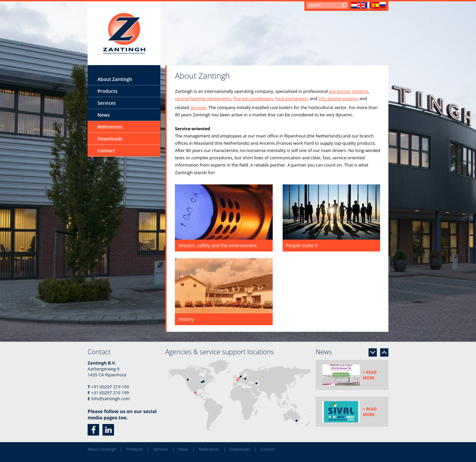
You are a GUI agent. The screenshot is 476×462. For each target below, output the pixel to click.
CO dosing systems (338, 98)
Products (107, 91)
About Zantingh (115, 79)
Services (107, 103)
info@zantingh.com (111, 399)
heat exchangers (292, 98)
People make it (302, 245)
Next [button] (373, 352)
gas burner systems (348, 91)
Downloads (110, 139)
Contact (106, 151)
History (186, 319)
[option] (352, 375)
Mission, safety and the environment (218, 245)
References (110, 127)
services (198, 107)
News (104, 115)
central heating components (203, 98)
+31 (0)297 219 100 (110, 387)
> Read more (370, 375)
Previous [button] (384, 352)
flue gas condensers (253, 98)
